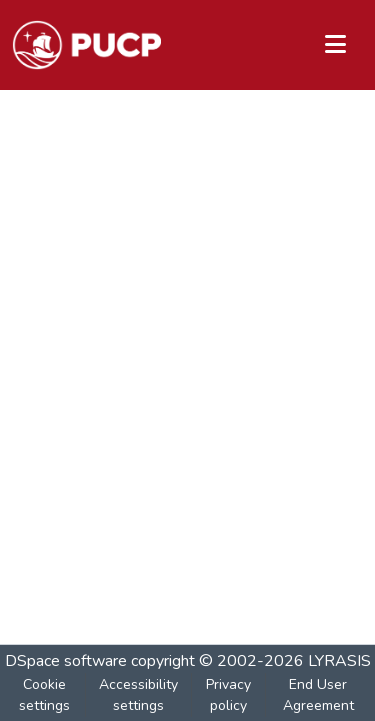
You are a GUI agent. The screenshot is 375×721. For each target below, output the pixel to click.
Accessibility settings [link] (138, 695)
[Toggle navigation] (335, 45)
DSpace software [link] (66, 661)
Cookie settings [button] (44, 695)
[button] (86, 45)
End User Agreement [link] (318, 695)
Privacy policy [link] (228, 695)
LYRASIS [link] (339, 661)
